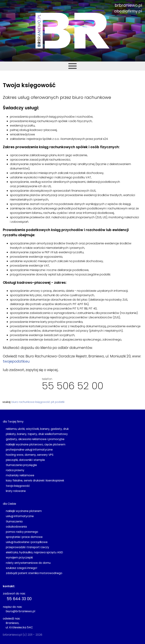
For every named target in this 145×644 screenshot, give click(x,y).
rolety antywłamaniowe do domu (28, 563)
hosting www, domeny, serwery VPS (30, 455)
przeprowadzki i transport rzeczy (28, 547)
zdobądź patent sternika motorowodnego (34, 573)
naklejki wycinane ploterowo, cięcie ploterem (36, 444)
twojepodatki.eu (16, 361)
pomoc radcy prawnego (22, 532)
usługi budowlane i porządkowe (27, 542)
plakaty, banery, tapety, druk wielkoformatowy (37, 434)
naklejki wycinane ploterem (24, 511)
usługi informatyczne (20, 516)
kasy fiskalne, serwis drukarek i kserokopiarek (35, 480)
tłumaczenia (14, 521)
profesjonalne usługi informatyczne (29, 450)
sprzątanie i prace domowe (24, 537)
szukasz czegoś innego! (21, 568)
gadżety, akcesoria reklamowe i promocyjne (35, 439)
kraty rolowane (16, 491)
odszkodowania (16, 527)
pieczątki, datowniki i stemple (25, 460)
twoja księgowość (18, 486)
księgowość (43, 402)
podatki (60, 402)
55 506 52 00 (73, 386)
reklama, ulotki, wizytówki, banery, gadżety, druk (37, 429)
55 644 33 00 (19, 599)
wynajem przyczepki (19, 557)
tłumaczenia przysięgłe (21, 465)
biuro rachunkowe (23, 402)
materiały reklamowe (20, 475)
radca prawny (15, 470)
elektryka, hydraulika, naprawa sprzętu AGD (34, 552)
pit (53, 402)
